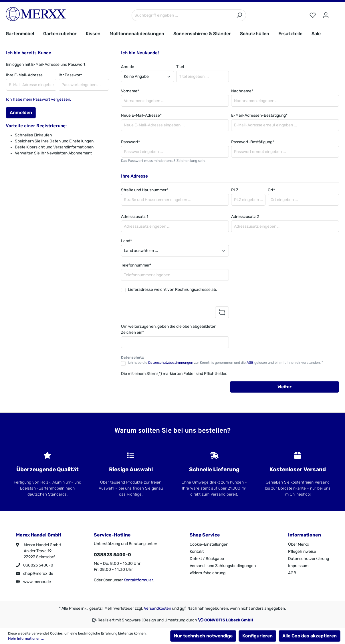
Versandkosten (157, 608)
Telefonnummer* (136, 265)
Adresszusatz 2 (245, 217)
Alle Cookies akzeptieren (310, 636)
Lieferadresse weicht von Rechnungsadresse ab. (172, 290)
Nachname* (242, 91)
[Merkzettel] (313, 15)
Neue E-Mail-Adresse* (141, 115)
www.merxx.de (33, 582)
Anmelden (21, 113)
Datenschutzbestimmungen (171, 363)
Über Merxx (299, 544)
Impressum (298, 566)
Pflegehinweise (302, 551)
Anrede (128, 67)
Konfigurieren (257, 636)
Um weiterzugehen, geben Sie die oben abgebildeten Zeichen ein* (169, 329)
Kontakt (197, 551)
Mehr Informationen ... (26, 639)
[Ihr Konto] (326, 15)
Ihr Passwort (70, 75)
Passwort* (130, 142)
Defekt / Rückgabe (207, 559)
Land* (126, 241)
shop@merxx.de (35, 574)
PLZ (235, 190)
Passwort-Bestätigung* (253, 142)
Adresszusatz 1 (135, 217)
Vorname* (130, 91)
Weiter (284, 387)
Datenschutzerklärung (309, 559)
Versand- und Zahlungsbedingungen (223, 566)
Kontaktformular (138, 580)
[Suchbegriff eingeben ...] (182, 15)
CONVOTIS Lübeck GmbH (229, 620)
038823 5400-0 (35, 565)
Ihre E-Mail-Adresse (24, 75)
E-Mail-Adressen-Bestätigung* (259, 115)
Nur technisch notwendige (203, 636)
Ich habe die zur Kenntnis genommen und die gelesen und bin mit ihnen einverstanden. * (225, 363)
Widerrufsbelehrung (208, 573)
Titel (180, 67)
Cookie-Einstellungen (209, 544)
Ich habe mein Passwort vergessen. (39, 99)
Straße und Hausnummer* (145, 190)
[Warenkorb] (336, 13)
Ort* (271, 190)
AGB (250, 363)
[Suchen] (239, 15)
